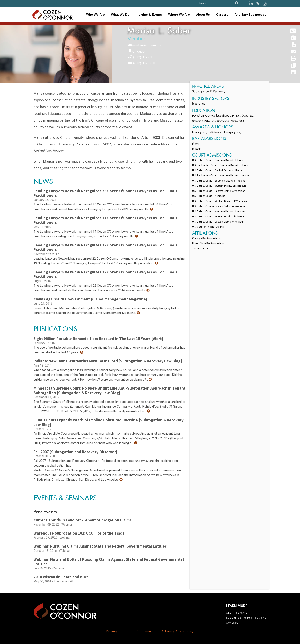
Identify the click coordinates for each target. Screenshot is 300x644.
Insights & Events (149, 15)
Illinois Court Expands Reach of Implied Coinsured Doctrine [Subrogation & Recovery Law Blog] (109, 422)
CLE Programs (237, 613)
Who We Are (95, 15)
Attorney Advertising (178, 631)
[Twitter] (258, 4)
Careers (222, 15)
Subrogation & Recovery (209, 92)
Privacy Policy (117, 631)
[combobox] (149, 15)
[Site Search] (220, 3)
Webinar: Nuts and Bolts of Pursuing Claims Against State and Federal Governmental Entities (109, 562)
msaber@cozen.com (148, 45)
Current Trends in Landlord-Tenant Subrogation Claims (83, 520)
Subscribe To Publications (246, 618)
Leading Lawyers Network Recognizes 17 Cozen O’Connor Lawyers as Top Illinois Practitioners (105, 220)
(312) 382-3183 (145, 57)
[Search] (237, 3)
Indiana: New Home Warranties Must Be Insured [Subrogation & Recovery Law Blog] (108, 361)
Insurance (199, 104)
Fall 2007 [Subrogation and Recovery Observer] (75, 452)
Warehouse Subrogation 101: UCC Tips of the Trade (79, 533)
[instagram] (265, 4)
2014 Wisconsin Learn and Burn (61, 577)
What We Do (120, 15)
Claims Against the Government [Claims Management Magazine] (90, 299)
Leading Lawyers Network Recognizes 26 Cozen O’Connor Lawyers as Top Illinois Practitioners (105, 193)
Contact (232, 623)
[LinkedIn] (251, 4)
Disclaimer (145, 631)
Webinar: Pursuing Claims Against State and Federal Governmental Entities (100, 546)
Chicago (138, 51)
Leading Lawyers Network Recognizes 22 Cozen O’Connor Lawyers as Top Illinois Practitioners (105, 247)
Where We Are (179, 15)
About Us (203, 15)
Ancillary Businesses (251, 15)
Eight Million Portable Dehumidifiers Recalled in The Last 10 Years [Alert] (98, 339)
